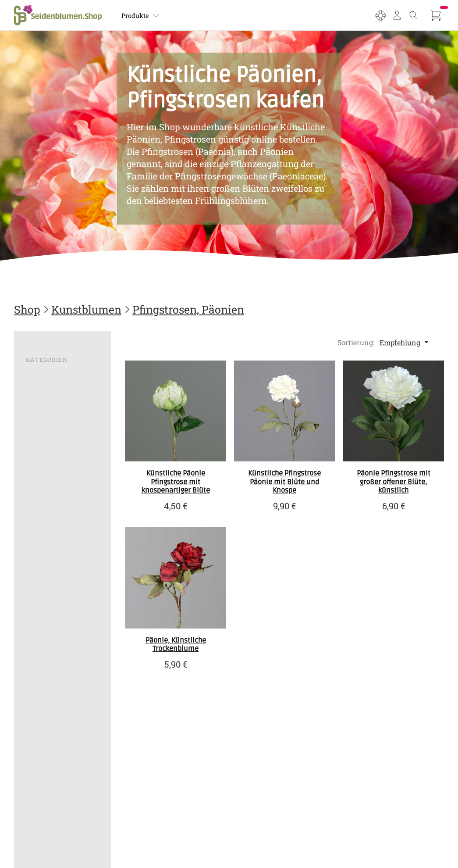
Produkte (145, 16)
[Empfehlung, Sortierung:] (405, 342)
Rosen (41, 756)
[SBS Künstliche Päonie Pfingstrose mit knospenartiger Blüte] (176, 411)
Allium (42, 421)
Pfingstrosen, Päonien (188, 309)
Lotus (39, 585)
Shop (27, 309)
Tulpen (42, 727)
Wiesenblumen (55, 823)
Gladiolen (46, 526)
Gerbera (43, 496)
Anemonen (49, 436)
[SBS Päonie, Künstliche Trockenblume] (176, 578)
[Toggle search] (412, 15)
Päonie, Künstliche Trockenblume (176, 645)
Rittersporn (49, 741)
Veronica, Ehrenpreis (48, 805)
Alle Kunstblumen (61, 406)
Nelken (42, 645)
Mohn (40, 630)
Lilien (40, 570)
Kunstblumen (86, 309)
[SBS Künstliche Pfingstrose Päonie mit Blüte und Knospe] (285, 411)
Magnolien (48, 600)
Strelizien (46, 786)
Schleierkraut (53, 712)
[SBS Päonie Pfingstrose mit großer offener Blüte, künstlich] (393, 411)
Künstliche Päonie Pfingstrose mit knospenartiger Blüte (176, 482)
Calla (39, 466)
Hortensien (49, 541)
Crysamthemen (56, 481)
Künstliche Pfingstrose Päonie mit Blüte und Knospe (284, 482)
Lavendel (45, 555)
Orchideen (47, 660)
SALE (35, 375)
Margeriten (49, 615)
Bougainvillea (53, 451)
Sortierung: (356, 342)
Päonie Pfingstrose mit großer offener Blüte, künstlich (394, 482)
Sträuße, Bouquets (60, 860)
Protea (41, 697)
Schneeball (48, 771)
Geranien (46, 511)
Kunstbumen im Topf (57, 841)
